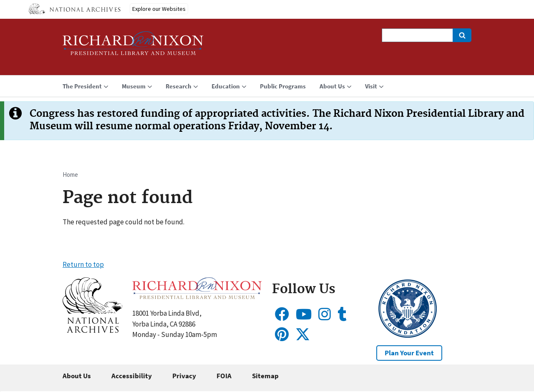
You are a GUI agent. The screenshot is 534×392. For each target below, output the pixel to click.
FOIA (224, 376)
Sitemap (265, 376)
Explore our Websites (159, 9)
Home (70, 175)
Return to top (83, 264)
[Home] (133, 47)
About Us (77, 376)
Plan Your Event (409, 353)
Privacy (184, 376)
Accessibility (132, 376)
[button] (92, 330)
